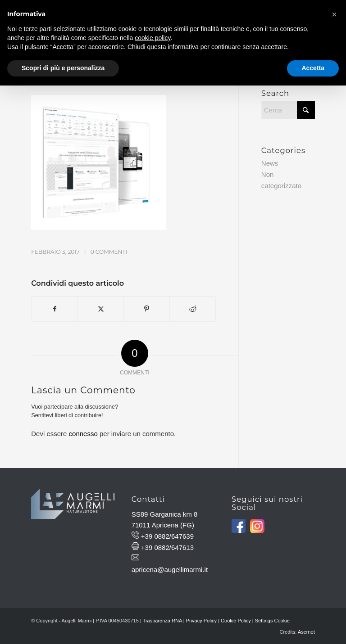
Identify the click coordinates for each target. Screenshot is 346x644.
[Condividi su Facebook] (55, 309)
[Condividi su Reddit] (193, 309)
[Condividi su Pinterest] (147, 309)
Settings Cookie (272, 621)
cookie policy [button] (153, 38)
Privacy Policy (201, 621)
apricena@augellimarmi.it (170, 570)
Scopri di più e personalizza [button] (63, 68)
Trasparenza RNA (162, 621)
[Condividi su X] (101, 309)
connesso (83, 434)
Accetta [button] (313, 68)
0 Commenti (109, 252)
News (270, 163)
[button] (334, 14)
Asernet (306, 632)
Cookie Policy (236, 621)
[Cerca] (288, 110)
